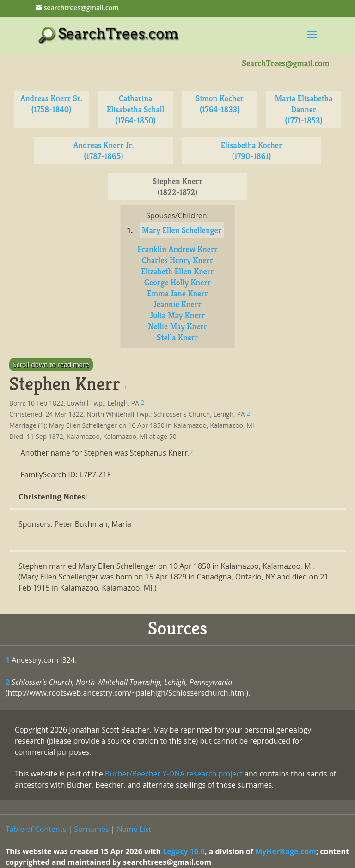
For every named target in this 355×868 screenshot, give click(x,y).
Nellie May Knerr (177, 326)
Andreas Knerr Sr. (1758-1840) (51, 104)
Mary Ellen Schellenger (182, 230)
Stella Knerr (177, 337)
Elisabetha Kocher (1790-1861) (252, 151)
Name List (134, 829)
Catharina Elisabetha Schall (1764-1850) (136, 109)
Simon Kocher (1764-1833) (220, 104)
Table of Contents (36, 829)
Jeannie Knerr (177, 304)
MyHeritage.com (286, 851)
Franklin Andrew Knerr (177, 249)
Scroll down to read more (51, 365)
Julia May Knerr (177, 315)
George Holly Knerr (177, 282)
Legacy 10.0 (184, 851)
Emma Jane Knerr (177, 293)
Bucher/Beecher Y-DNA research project (174, 774)
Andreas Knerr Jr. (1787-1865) (104, 151)
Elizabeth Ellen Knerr (177, 271)
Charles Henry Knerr (177, 260)
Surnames (91, 829)
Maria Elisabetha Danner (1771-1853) (304, 109)
